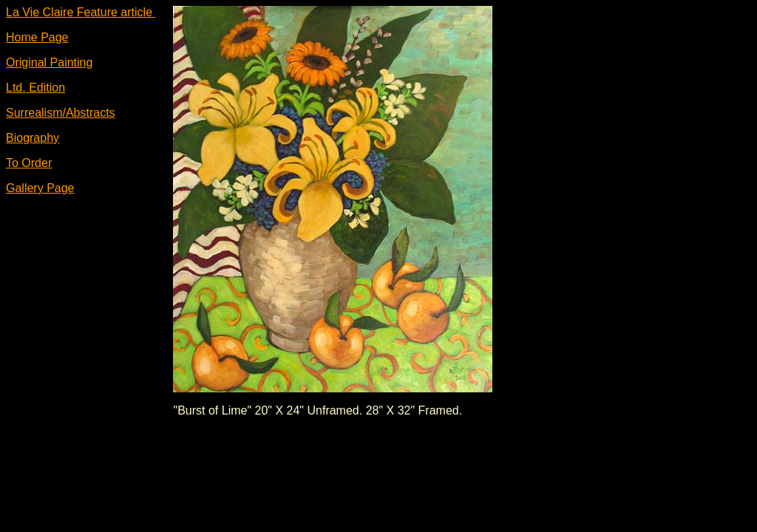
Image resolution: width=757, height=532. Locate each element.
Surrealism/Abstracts (61, 113)
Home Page (37, 37)
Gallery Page (40, 188)
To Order (29, 163)
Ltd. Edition (35, 88)
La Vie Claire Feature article (81, 12)
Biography (33, 138)
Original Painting (49, 62)
